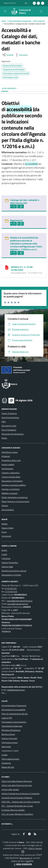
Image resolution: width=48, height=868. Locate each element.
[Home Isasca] (23, 11)
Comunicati (6, 536)
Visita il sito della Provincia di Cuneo (17, 785)
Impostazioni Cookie (10, 751)
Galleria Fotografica (10, 563)
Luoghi (4, 554)
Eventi (4, 550)
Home (4, 21)
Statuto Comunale (9, 738)
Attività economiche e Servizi (14, 571)
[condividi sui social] (8, 55)
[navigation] (5, 11)
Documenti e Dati (9, 426)
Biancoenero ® (26, 858)
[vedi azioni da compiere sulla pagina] (21, 55)
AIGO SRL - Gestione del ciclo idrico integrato (21, 802)
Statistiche (6, 763)
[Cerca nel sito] (41, 11)
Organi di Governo (9, 413)
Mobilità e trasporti (10, 493)
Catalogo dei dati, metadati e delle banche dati (25, 202)
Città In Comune (35, 848)
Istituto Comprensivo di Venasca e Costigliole (20, 794)
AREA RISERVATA (23, 864)
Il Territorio (6, 558)
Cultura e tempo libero (11, 477)
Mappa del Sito (8, 767)
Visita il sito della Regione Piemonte (17, 781)
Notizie (4, 524)
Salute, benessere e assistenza (15, 497)
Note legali (6, 747)
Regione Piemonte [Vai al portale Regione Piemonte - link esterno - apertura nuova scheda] (10, 3)
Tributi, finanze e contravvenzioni (15, 501)
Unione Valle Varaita (10, 789)
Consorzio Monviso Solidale (13, 810)
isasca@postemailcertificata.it (20, 601)
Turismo (5, 506)
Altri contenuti (39, 21)
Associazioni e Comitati (11, 575)
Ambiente (6, 456)
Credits (4, 755)
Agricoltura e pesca (10, 452)
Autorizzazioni (7, 469)
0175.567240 (11, 588)
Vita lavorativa (8, 510)
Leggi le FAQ (7, 718)
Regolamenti (17, 220)
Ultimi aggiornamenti (10, 759)
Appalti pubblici (8, 464)
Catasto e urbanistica (10, 473)
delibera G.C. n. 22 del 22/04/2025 (22, 268)
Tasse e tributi (7, 528)
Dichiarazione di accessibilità (13, 710)
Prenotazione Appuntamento (14, 722)
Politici (4, 438)
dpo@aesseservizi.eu (16, 690)
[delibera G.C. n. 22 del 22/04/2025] (7, 267)
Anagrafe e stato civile (11, 460)
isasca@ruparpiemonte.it (18, 604)
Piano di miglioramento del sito (15, 714)
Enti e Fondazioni (9, 430)
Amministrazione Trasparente (20, 21)
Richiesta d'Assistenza (11, 730)
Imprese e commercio (11, 489)
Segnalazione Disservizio (12, 726)
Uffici (4, 422)
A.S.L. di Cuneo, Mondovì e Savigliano (17, 814)
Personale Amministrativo (13, 434)
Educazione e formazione (12, 481)
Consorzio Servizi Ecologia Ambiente (17, 798)
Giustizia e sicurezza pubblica (14, 485)
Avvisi (4, 532)
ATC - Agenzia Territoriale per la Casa (17, 806)
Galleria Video (7, 567)
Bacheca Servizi (8, 734)
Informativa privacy (10, 742)
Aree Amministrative (10, 418)
